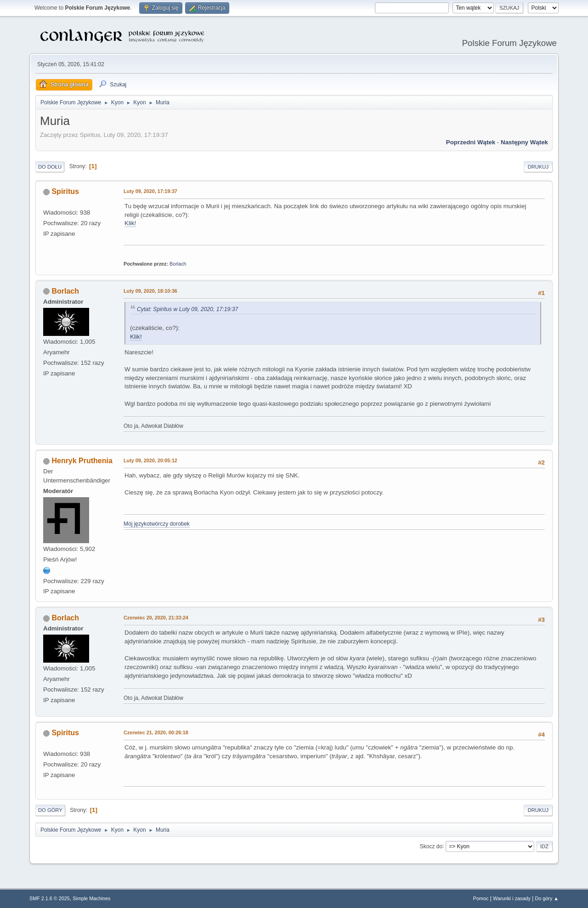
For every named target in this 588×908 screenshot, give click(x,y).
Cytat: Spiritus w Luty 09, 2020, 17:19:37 (187, 309)
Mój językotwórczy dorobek (157, 524)
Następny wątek (524, 142)
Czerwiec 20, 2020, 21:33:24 (156, 618)
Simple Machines (91, 898)
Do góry (50, 810)
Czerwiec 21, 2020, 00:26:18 (156, 732)
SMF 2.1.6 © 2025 (50, 898)
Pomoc (481, 898)
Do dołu (50, 167)
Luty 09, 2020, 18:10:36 (150, 291)
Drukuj (538, 167)
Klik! (130, 223)
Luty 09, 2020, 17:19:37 (150, 191)
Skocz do (431, 846)
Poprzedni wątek (471, 142)
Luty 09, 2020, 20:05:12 (150, 460)
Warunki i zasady (512, 898)
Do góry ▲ (547, 898)
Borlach (178, 264)
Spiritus (65, 191)
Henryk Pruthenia (82, 461)
